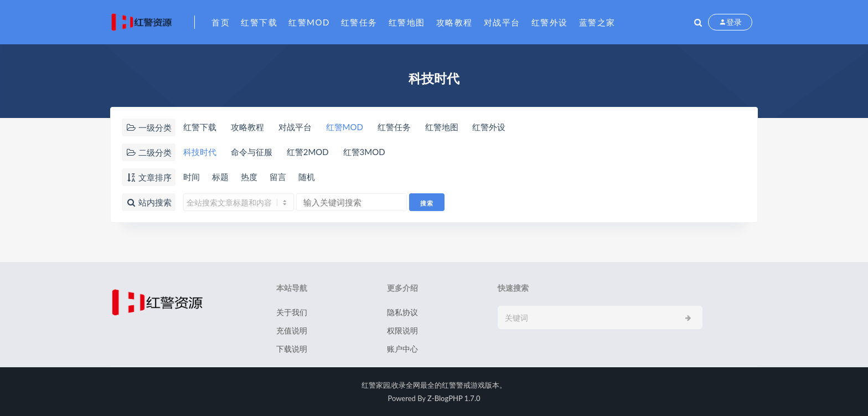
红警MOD (309, 22)
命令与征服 (252, 152)
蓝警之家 (597, 22)
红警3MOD (364, 152)
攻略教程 (454, 22)
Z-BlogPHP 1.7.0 (454, 398)
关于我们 (292, 312)
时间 (192, 177)
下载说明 (292, 349)
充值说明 (292, 330)
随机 (307, 177)
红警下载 (259, 22)
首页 (221, 22)
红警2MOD (308, 152)
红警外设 (550, 22)
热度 (249, 177)
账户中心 (402, 349)
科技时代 (200, 152)
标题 (220, 177)
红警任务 (359, 22)
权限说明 (402, 330)
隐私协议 (402, 312)
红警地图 (407, 22)
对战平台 (502, 22)
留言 (278, 177)
